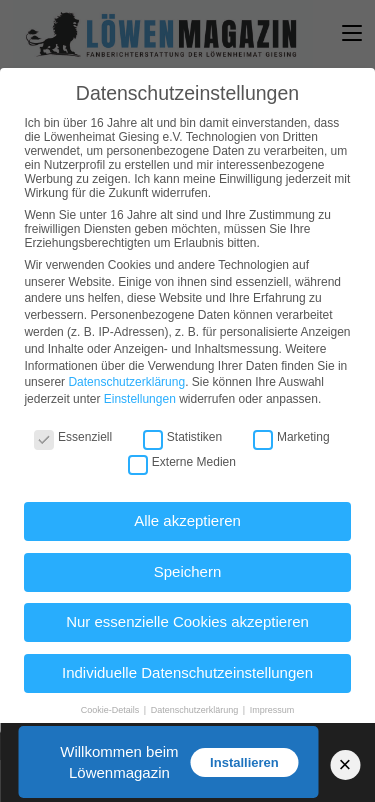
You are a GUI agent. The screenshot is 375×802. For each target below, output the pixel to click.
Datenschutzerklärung (126, 382)
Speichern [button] (188, 571)
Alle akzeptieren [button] (187, 520)
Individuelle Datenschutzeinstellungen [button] (187, 672)
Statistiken (182, 437)
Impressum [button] (272, 710)
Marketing (291, 437)
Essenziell (73, 437)
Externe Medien (182, 462)
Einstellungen (140, 399)
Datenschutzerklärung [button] (196, 710)
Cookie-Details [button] (111, 710)
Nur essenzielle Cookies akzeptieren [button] (187, 621)
